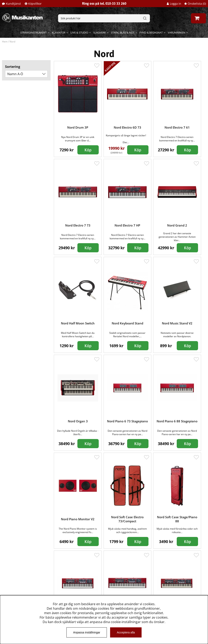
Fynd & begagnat (151, 33)
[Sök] (104, 18)
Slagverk (100, 33)
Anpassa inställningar (87, 632)
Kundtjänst (13, 4)
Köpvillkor (35, 4)
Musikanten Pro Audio (21, 589)
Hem (5, 42)
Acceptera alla (126, 632)
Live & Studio (79, 33)
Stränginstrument (34, 33)
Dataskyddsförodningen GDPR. (28, 595)
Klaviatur (59, 33)
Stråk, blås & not (123, 33)
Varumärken (177, 33)
